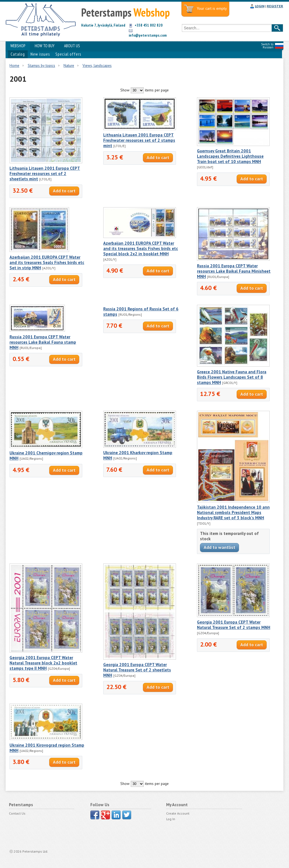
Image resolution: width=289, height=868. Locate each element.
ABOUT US (72, 46)
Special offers (68, 54)
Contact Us (17, 813)
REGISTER (275, 6)
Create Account (178, 813)
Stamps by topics (41, 65)
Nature (69, 65)
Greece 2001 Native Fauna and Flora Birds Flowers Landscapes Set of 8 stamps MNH (232, 377)
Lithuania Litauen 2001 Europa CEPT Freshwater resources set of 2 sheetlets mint (45, 174)
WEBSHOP (18, 46)
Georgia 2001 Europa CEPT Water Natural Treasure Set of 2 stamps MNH (234, 625)
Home (14, 65)
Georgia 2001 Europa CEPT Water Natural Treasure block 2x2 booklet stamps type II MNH (43, 663)
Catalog (18, 54)
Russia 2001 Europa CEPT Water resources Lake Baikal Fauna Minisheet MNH (234, 271)
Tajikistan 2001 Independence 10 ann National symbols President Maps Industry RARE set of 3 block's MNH (233, 512)
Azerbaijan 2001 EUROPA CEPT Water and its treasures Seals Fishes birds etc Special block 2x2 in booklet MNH (141, 248)
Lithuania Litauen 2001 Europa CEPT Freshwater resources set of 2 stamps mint (139, 140)
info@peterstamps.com (148, 35)
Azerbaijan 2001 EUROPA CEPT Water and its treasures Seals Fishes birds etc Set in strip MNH (47, 262)
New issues (40, 54)
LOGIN (260, 6)
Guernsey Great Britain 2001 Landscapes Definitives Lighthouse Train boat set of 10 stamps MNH (230, 156)
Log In (171, 819)
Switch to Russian (267, 46)
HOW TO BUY (45, 46)
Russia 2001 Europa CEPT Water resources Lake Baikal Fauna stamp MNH (43, 342)
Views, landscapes (97, 65)
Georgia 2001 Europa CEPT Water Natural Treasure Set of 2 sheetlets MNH (137, 670)
